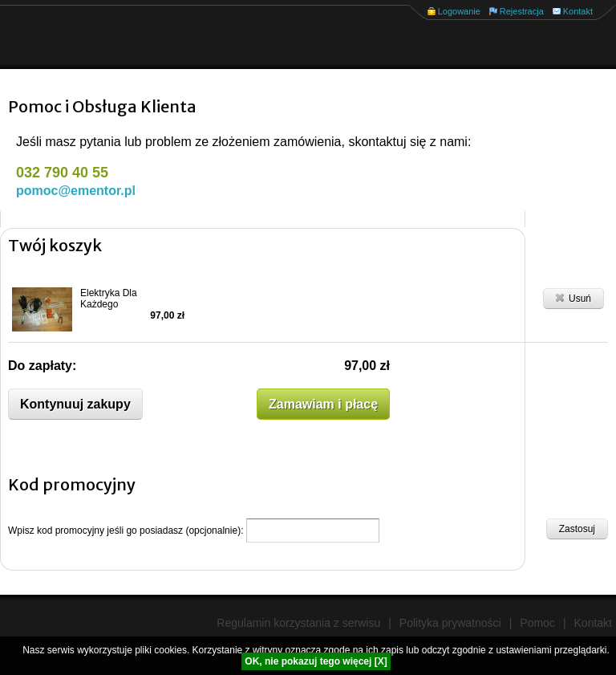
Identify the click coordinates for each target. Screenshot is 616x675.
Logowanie (459, 11)
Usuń (573, 298)
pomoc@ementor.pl (76, 191)
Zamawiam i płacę (323, 404)
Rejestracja (522, 11)
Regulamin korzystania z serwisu (298, 623)
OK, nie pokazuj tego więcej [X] (316, 661)
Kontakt (578, 11)
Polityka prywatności (450, 623)
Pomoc (537, 623)
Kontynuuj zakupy (75, 404)
